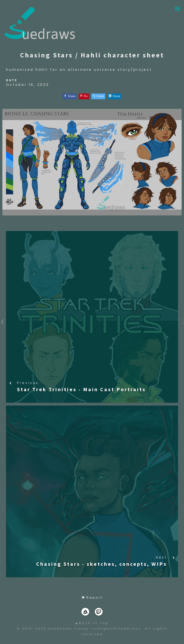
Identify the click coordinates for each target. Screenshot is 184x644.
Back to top (92, 623)
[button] (92, 598)
